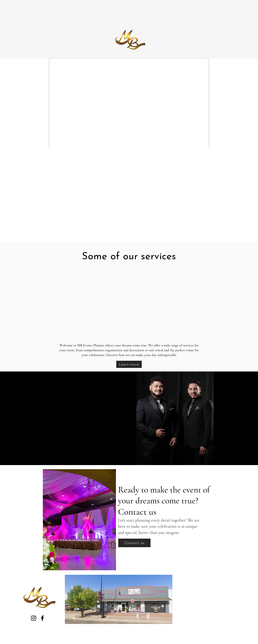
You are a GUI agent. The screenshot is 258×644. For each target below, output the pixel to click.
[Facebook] (42, 618)
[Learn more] (129, 364)
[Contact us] (134, 543)
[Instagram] (34, 618)
